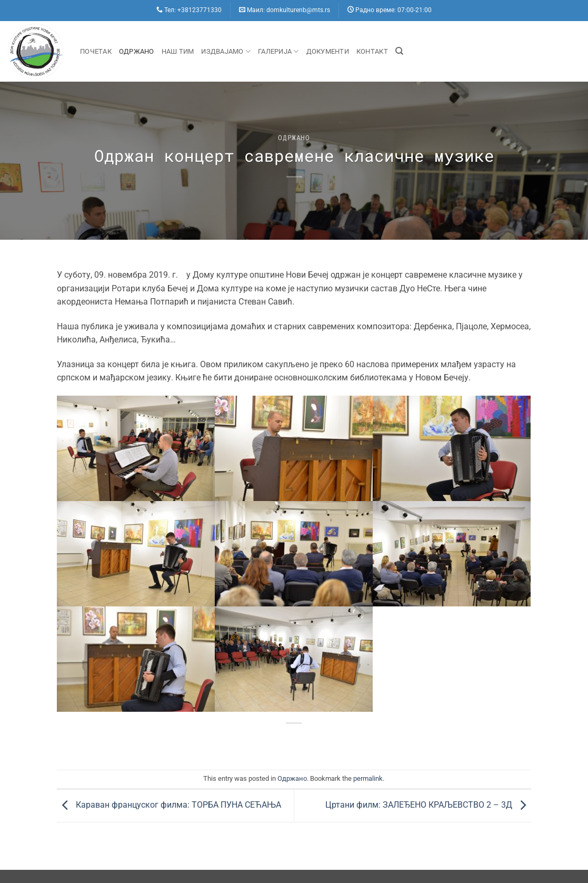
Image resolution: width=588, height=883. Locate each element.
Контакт (372, 51)
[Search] (399, 51)
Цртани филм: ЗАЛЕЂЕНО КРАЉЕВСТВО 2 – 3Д (428, 805)
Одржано (137, 51)
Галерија (278, 51)
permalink (368, 778)
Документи (328, 51)
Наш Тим (178, 51)
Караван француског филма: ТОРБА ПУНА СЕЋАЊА (169, 805)
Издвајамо (226, 51)
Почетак (96, 51)
